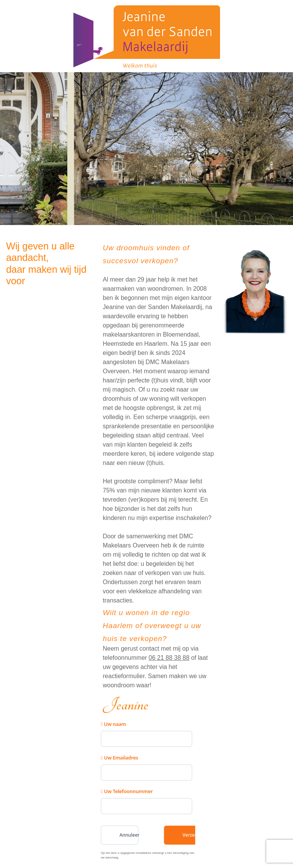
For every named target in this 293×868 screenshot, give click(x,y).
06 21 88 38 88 (169, 658)
